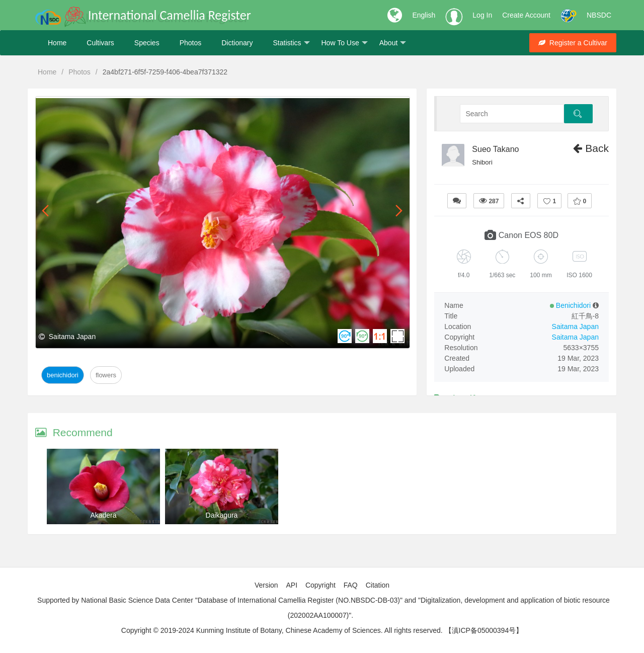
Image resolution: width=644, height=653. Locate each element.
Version (266, 585)
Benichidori (63, 375)
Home (57, 43)
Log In (482, 15)
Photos (191, 43)
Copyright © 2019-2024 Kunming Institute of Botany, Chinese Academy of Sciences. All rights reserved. (282, 630)
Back (591, 148)
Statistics (291, 43)
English (424, 15)
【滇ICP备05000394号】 (484, 630)
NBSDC (599, 15)
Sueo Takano (495, 149)
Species (147, 43)
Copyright (320, 585)
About (393, 43)
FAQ (351, 585)
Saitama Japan (575, 326)
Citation (378, 585)
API (292, 585)
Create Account (526, 15)
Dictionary (237, 43)
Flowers (106, 375)
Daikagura (222, 515)
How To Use (345, 43)
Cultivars (100, 43)
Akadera (103, 515)
